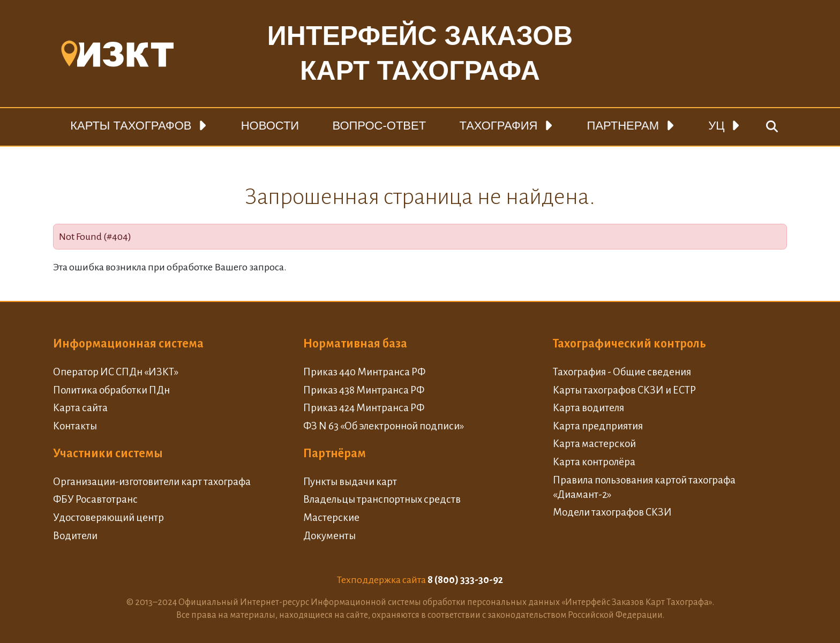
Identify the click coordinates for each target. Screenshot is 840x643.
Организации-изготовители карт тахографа (152, 482)
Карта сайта (80, 408)
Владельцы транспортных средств (382, 499)
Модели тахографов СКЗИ (612, 512)
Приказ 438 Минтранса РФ (364, 390)
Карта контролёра (594, 462)
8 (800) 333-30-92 (465, 580)
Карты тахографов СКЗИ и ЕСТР (624, 390)
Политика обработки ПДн (111, 390)
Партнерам (623, 126)
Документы (329, 536)
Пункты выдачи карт (350, 482)
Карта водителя (588, 408)
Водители (75, 536)
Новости (270, 126)
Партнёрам (335, 453)
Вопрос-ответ (379, 126)
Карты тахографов (131, 126)
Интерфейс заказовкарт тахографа (420, 53)
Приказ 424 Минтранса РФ (364, 408)
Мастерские (331, 517)
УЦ (716, 126)
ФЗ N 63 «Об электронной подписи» (384, 426)
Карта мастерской (594, 444)
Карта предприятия (598, 426)
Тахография (498, 126)
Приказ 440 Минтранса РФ (364, 372)
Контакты (75, 426)
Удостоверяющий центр (108, 517)
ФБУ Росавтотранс (95, 499)
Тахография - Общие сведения (622, 372)
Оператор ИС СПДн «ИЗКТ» (116, 372)
